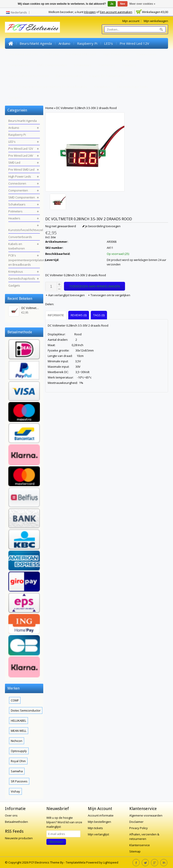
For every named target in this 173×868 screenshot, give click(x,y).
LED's (108, 43)
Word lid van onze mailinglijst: (64, 822)
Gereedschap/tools (132, 87)
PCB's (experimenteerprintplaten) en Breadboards (48, 87)
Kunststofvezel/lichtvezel (29, 76)
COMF (15, 700)
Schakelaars (83, 65)
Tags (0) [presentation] (99, 315)
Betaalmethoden (16, 822)
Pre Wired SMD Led (81, 54)
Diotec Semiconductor (26, 710)
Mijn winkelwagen (156, 21)
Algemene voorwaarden (146, 815)
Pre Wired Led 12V (134, 43)
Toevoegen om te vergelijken (109, 295)
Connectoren (146, 54)
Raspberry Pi (87, 43)
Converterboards (69, 76)
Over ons (11, 815)
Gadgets (15, 97)
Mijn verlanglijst (98, 834)
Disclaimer (136, 822)
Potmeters (107, 65)
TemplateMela (76, 862)
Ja (112, 4)
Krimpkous (102, 87)
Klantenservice (140, 845)
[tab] (56, 315)
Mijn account (131, 21)
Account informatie (101, 815)
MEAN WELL (19, 731)
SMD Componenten (52, 65)
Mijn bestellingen (99, 822)
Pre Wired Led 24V (23, 54)
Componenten (19, 65)
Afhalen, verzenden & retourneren (144, 837)
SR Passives (19, 781)
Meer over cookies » (142, 4)
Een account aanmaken (116, 12)
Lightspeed (111, 862)
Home (11, 43)
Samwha (17, 771)
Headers (129, 65)
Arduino (64, 43)
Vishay (15, 791)
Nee (123, 4)
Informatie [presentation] (56, 315)
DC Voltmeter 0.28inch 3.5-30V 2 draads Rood (86, 108)
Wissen (40, 298)
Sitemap (135, 851)
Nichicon (17, 741)
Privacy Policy (139, 828)
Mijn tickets (95, 828)
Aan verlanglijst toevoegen (65, 295)
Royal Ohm (18, 761)
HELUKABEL (18, 721)
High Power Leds (116, 54)
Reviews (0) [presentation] (79, 315)
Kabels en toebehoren (107, 76)
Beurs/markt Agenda (36, 43)
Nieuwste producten (19, 838)
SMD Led (52, 54)
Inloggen (90, 12)
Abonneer (56, 842)
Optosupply (19, 751)
